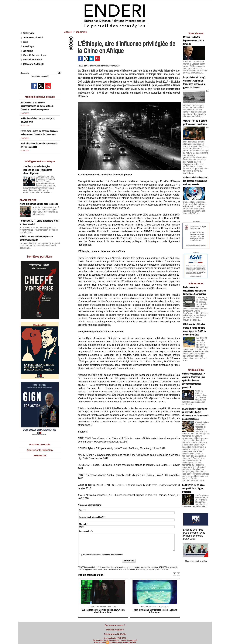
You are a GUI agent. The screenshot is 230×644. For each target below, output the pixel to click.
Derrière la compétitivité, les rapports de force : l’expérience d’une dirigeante (38, 166)
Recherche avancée (40, 69)
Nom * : (82, 510)
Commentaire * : (86, 531)
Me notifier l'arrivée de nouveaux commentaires (103, 555)
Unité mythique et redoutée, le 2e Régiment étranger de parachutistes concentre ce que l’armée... (196, 476)
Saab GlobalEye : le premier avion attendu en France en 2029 (36, 141)
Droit (23, 40)
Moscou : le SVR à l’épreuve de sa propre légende (193, 40)
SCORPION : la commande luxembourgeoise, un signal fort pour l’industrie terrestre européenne (38, 99)
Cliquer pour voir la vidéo (196, 532)
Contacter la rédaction (40, 442)
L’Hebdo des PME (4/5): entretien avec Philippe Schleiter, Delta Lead (196, 508)
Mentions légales (115, 629)
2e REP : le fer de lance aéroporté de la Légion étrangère (193, 463)
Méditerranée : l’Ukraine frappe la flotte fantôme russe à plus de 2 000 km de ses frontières (195, 317)
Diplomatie (26, 33)
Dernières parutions (40, 249)
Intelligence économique (40, 157)
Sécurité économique (32, 51)
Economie (26, 47)
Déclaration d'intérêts (115, 633)
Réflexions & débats (31, 58)
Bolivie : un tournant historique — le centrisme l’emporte (36, 231)
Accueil (69, 32)
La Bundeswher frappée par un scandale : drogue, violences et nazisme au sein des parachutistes (196, 396)
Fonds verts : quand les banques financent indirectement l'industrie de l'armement (38, 127)
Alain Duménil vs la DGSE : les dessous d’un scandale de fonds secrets (196, 171)
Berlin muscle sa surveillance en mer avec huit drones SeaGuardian (194, 279)
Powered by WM (128, 641)
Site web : (83, 524)
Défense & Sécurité (30, 36)
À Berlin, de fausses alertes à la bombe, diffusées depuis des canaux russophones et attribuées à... (46, 206)
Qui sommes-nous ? (115, 625)
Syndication (115, 641)
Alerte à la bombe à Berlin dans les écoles (39, 199)
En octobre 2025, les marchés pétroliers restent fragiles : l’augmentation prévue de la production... (40, 224)
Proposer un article (40, 437)
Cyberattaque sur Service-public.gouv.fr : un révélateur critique (103, 611)
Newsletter (40, 448)
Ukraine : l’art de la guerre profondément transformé (195, 118)
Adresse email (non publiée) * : (92, 517)
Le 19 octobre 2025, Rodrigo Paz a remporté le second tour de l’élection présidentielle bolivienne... (38, 238)
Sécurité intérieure (30, 54)
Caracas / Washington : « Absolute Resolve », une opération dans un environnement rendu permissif (194, 366)
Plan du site (100, 641)
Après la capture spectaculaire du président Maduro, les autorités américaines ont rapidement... (202, 382)
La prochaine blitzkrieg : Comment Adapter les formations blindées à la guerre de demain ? (194, 79)
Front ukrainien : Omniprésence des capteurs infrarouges (155, 611)
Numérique (27, 43)
